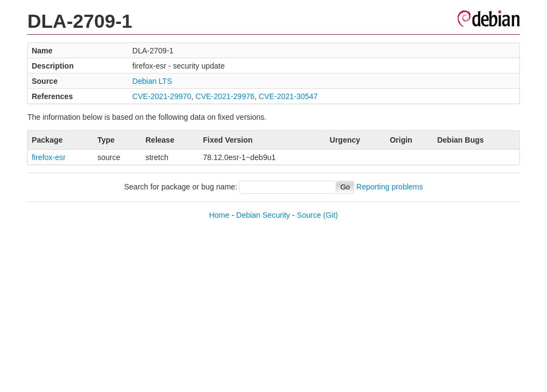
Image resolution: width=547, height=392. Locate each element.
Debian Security (263, 215)
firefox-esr (48, 157)
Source (309, 215)
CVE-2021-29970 (162, 96)
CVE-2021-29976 (225, 96)
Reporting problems (390, 187)
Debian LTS (152, 81)
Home (219, 215)
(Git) (330, 215)
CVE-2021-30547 (288, 96)
